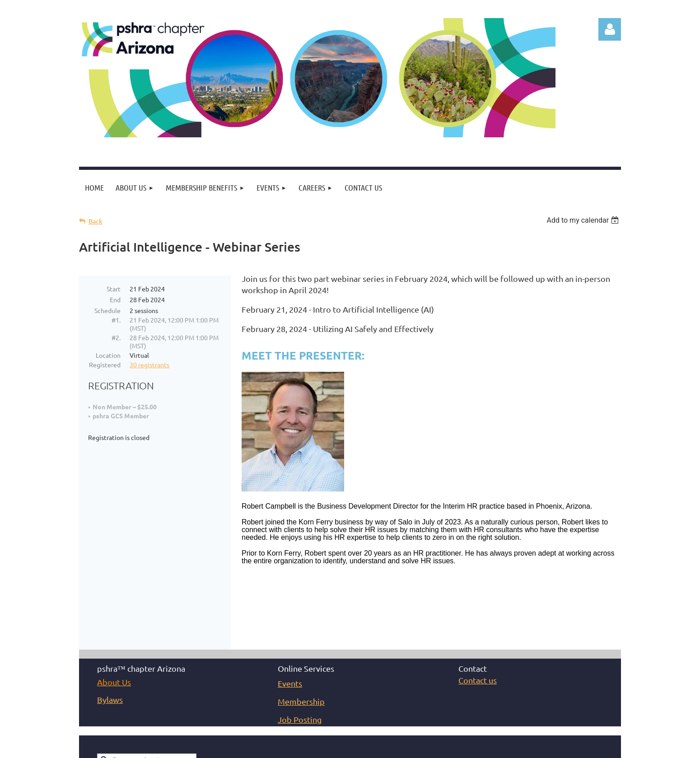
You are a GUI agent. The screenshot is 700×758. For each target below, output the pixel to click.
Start (114, 289)
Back (96, 221)
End (115, 299)
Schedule (107, 310)
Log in (610, 29)
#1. (116, 320)
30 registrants (149, 365)
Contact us (478, 624)
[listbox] (584, 220)
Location (108, 355)
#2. (116, 337)
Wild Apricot (513, 751)
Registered (105, 365)
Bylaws (110, 643)
